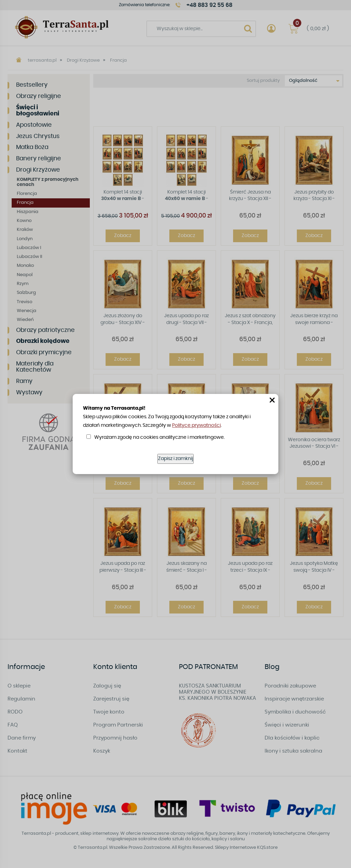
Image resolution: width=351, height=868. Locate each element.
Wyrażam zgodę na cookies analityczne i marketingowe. (159, 437)
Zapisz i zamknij (175, 459)
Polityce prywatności (196, 425)
